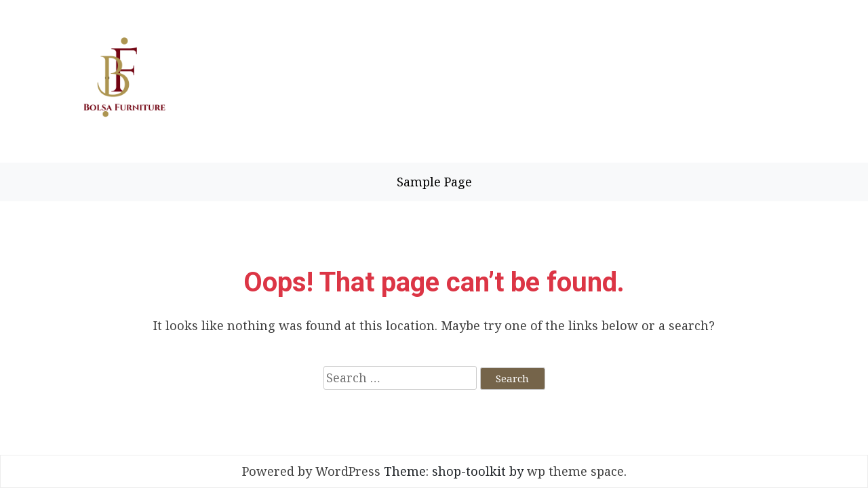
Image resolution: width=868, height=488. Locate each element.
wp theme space (575, 471)
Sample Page (434, 182)
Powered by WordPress (311, 471)
